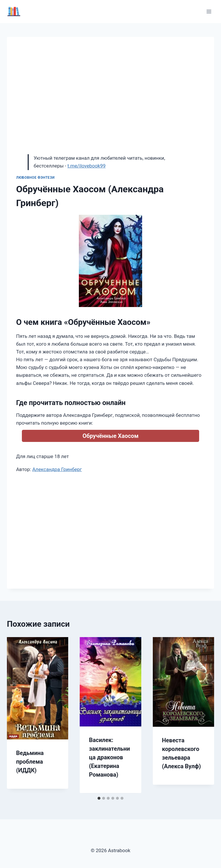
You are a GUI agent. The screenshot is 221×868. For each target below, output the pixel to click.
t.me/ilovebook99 (86, 166)
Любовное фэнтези (35, 178)
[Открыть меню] (209, 11)
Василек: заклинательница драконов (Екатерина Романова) (109, 757)
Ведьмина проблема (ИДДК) (30, 762)
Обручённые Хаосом (111, 436)
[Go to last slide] (17, 715)
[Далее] (204, 715)
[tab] (99, 798)
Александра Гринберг (57, 469)
